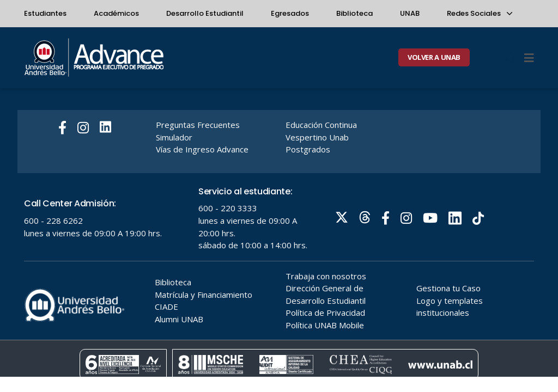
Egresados (290, 13)
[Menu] (529, 58)
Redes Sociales (479, 13)
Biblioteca (354, 13)
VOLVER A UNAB (434, 57)
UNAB (410, 13)
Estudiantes (45, 13)
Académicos (116, 13)
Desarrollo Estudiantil (205, 13)
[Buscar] (510, 58)
